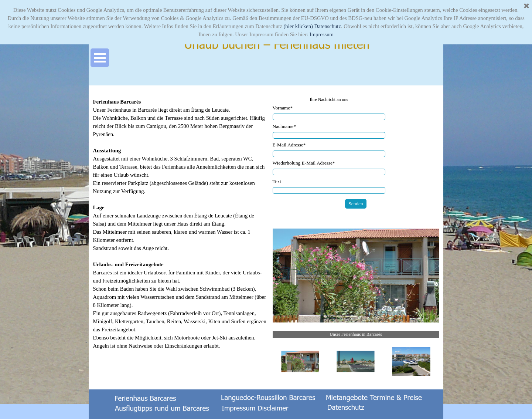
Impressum (322, 34)
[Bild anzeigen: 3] (411, 362)
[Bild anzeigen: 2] (356, 362)
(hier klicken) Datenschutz (312, 26)
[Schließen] (526, 6)
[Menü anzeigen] (100, 58)
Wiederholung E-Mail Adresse (304, 163)
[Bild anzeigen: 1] (300, 362)
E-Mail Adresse (289, 145)
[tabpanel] (181, 228)
